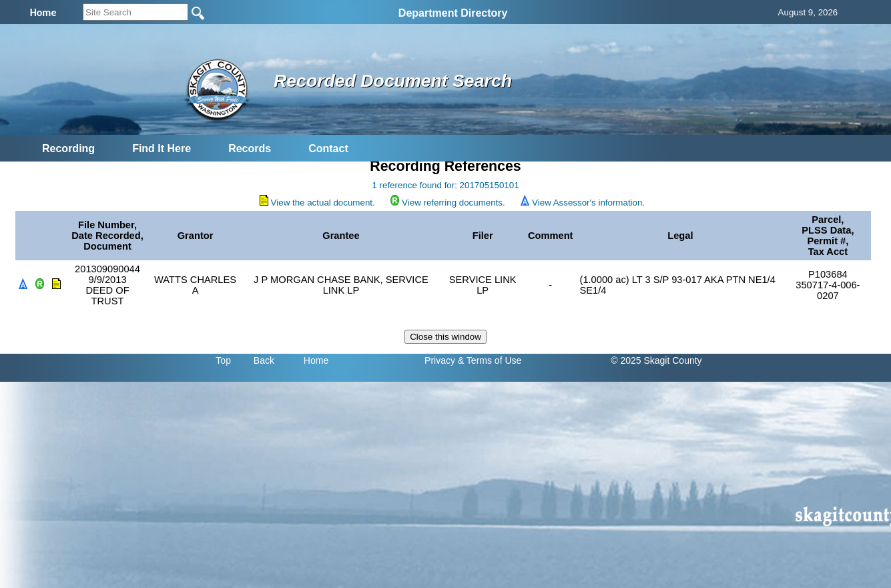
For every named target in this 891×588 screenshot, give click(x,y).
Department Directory (453, 13)
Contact (328, 149)
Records (250, 149)
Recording (68, 149)
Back (264, 360)
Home (316, 360)
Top (223, 360)
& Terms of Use (490, 360)
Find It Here (162, 149)
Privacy (440, 360)
